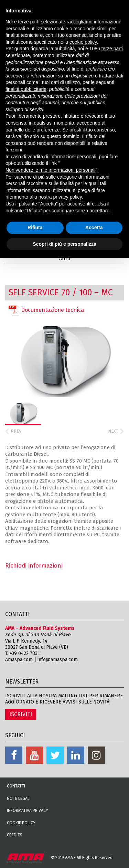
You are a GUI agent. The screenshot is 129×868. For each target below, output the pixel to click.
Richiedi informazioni (34, 566)
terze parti (112, 49)
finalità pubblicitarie (26, 89)
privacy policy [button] (68, 197)
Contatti (16, 786)
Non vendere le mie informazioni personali (50, 170)
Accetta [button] (94, 227)
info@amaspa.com (58, 660)
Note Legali (19, 798)
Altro (65, 259)
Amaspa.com (19, 660)
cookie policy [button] (83, 42)
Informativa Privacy (28, 811)
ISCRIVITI (21, 714)
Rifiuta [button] (35, 227)
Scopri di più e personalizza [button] (64, 244)
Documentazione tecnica (46, 310)
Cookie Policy (21, 823)
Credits (15, 835)
